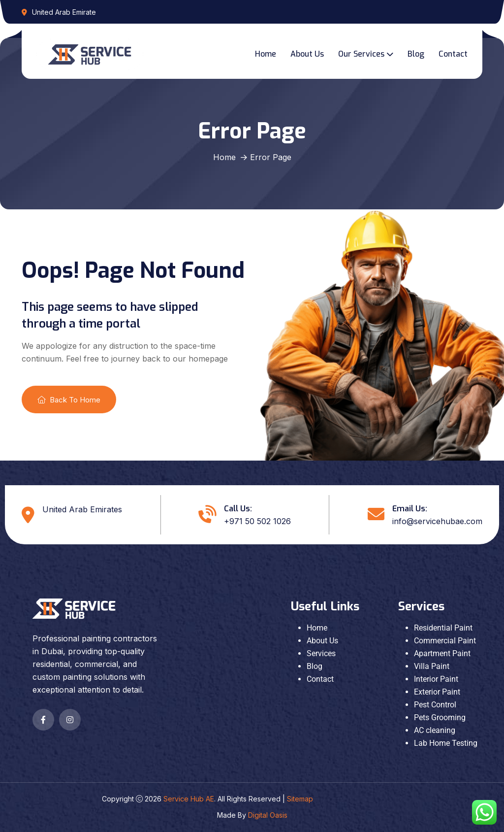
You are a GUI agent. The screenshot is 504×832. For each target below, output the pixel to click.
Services (321, 653)
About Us (307, 54)
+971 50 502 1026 (257, 521)
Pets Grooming (440, 717)
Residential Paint (443, 628)
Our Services (361, 54)
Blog (416, 54)
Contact (453, 54)
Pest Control (435, 705)
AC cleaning (435, 730)
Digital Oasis (268, 815)
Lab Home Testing (446, 743)
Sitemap (300, 799)
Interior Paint (436, 679)
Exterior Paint (437, 692)
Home (266, 54)
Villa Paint (432, 666)
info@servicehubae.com (437, 521)
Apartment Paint (442, 653)
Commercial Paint (445, 641)
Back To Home (69, 400)
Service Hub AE (189, 799)
